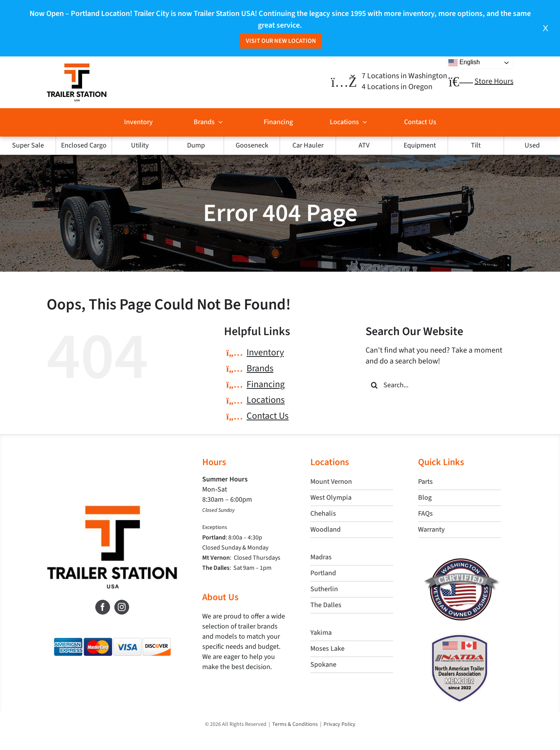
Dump (196, 145)
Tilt (476, 145)
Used (532, 145)
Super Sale (28, 145)
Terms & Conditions (295, 724)
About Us (220, 597)
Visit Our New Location (281, 41)
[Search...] (439, 385)
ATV (364, 145)
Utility (140, 145)
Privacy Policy (339, 724)
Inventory (265, 352)
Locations (266, 400)
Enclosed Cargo (84, 145)
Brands (260, 368)
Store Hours (494, 81)
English (464, 63)
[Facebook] (103, 607)
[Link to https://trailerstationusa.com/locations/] (344, 83)
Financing (266, 384)
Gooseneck (252, 145)
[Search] (374, 385)
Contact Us (268, 416)
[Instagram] (122, 607)
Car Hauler (308, 145)
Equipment (420, 145)
